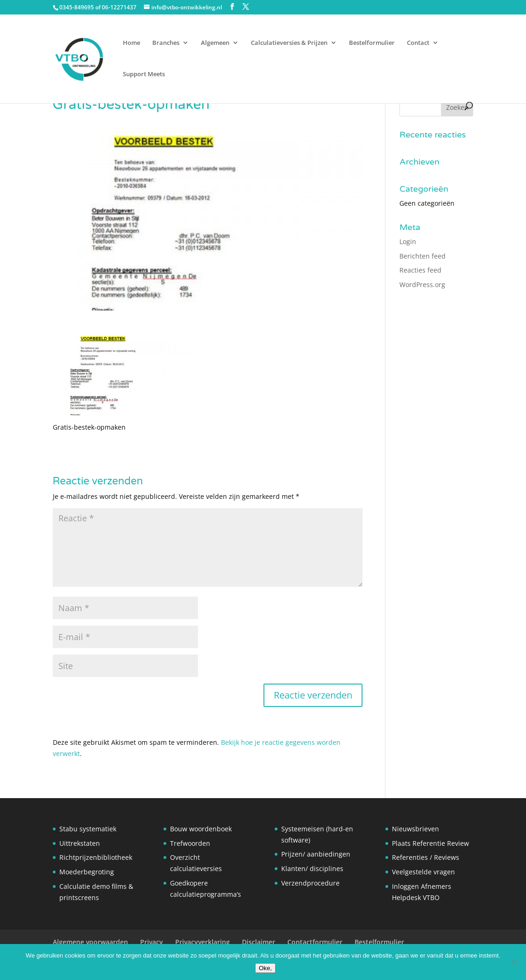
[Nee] (514, 962)
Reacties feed (420, 270)
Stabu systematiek (88, 829)
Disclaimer (259, 942)
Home (131, 43)
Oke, (265, 968)
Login (408, 241)
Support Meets (144, 74)
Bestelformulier (372, 43)
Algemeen (215, 43)
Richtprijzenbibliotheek (96, 857)
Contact (418, 43)
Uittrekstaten (80, 843)
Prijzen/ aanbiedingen (316, 854)
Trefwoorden (190, 843)
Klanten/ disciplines (312, 868)
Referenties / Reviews (426, 857)
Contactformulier (315, 942)
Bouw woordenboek (201, 829)
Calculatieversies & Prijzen (289, 43)
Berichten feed (423, 256)
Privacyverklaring (203, 942)
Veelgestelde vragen (423, 872)
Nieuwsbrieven (416, 829)
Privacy (152, 942)
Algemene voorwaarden (90, 942)
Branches (166, 43)
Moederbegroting (87, 872)
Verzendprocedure (310, 883)
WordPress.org (422, 285)
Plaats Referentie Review (430, 843)
